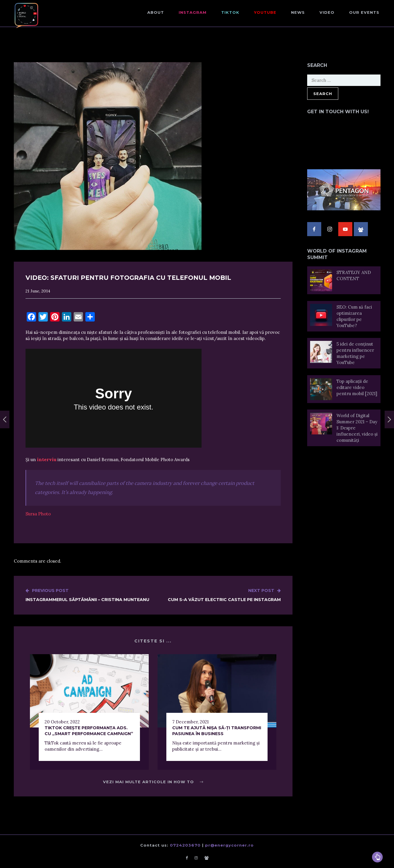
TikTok (230, 12)
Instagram (193, 12)
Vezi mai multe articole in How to (153, 782)
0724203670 (185, 845)
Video (327, 12)
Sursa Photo (38, 514)
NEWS (298, 12)
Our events (364, 12)
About (156, 12)
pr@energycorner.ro (229, 845)
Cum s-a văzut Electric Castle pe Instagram (224, 595)
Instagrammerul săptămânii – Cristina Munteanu (87, 595)
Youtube (265, 12)
